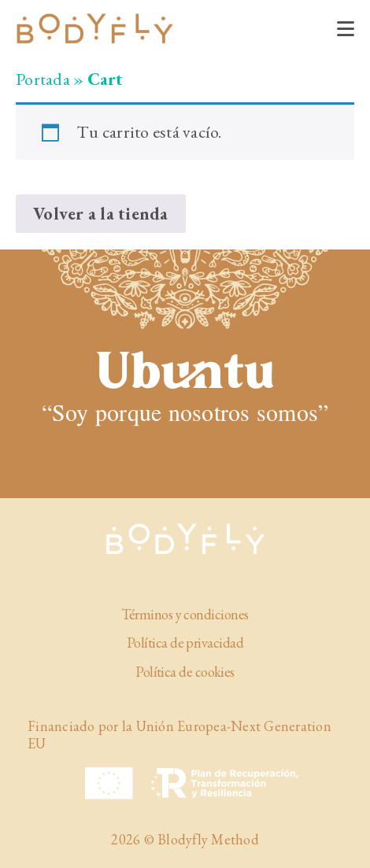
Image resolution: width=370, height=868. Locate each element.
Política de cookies (185, 672)
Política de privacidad (185, 643)
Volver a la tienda (101, 214)
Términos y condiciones (185, 615)
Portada (43, 79)
